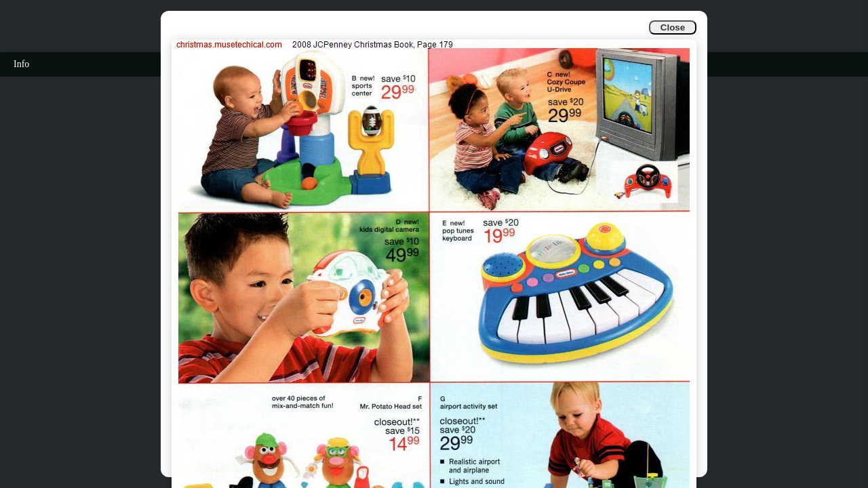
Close (673, 27)
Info (21, 64)
